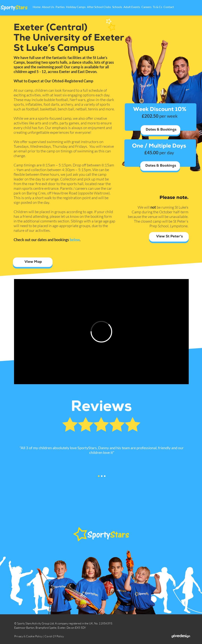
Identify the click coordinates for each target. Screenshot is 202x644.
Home (48, 7)
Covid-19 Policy (54, 636)
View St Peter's (169, 237)
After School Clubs (110, 7)
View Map (33, 262)
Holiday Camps (87, 7)
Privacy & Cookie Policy (28, 636)
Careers (158, 7)
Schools (128, 7)
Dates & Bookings (161, 130)
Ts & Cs (169, 7)
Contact (180, 7)
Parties (71, 7)
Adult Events (143, 7)
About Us (59, 7)
